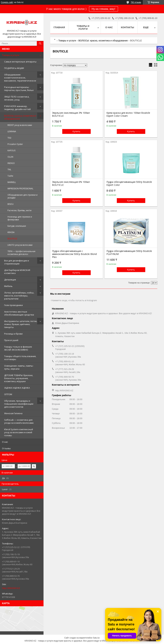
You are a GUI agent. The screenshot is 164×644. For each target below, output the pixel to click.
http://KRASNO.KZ (11, 588)
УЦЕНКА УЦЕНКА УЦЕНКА (17, 388)
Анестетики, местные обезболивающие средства (19, 313)
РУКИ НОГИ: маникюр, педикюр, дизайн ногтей (17, 108)
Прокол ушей (11, 340)
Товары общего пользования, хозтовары (20, 358)
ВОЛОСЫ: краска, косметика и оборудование (20, 117)
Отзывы (6, 448)
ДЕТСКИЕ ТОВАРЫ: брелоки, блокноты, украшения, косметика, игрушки (19, 378)
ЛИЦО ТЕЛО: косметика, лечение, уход (17, 98)
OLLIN (10, 157)
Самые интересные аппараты (20, 62)
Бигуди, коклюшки (17, 226)
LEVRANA (12, 131)
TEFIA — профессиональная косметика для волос (21, 253)
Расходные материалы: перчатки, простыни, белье (19, 89)
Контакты (128, 27)
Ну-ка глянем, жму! (104, 9)
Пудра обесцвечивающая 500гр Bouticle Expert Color (129, 183)
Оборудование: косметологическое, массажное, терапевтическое (20, 78)
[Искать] (40, 43)
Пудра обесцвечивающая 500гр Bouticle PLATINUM (129, 253)
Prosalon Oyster (15, 144)
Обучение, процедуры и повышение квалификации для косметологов (19, 404)
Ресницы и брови (13, 334)
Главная (59, 27)
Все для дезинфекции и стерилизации (17, 262)
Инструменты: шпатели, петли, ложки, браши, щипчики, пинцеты (21, 324)
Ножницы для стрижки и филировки (20, 218)
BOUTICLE (12, 239)
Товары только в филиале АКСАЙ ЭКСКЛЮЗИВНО (18, 348)
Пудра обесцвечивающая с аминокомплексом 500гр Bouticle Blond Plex (74, 254)
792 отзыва (136, 2)
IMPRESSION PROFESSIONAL (20, 189)
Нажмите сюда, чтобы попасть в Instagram (74, 300)
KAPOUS (11, 150)
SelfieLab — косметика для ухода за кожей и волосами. (19, 421)
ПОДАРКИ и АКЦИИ (14, 68)
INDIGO (11, 163)
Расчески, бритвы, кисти (19, 210)
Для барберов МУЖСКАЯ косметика (17, 272)
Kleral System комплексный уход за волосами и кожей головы (19, 432)
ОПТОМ (8, 394)
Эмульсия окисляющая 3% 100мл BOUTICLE (71, 114)
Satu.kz (96, 638)
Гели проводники (13, 305)
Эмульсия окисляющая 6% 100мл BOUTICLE (71, 183)
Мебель (8, 286)
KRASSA (11, 232)
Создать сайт (7, 2)
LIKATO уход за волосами (20, 245)
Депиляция (10, 280)
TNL (9, 170)
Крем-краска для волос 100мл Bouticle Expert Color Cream (128, 114)
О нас (5, 442)
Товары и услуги (11, 55)
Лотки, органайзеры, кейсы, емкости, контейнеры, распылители (19, 296)
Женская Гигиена (13, 413)
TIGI (9, 138)
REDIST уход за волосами (20, 125)
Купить (76, 131)
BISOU (11, 204)
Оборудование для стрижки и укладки (23, 196)
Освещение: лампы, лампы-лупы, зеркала (19, 367)
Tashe (10, 176)
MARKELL (12, 182)
